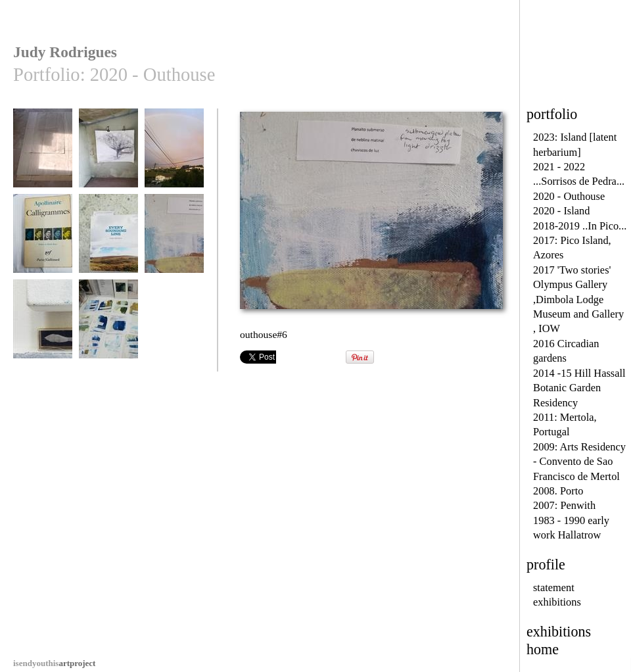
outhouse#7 (43, 325)
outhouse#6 (174, 240)
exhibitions (557, 602)
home (543, 649)
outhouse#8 (108, 325)
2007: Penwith (564, 505)
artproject (54, 663)
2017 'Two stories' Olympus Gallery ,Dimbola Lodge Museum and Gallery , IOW (578, 300)
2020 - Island (561, 211)
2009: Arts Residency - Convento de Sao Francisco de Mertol (579, 462)
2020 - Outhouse (569, 196)
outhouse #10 (108, 154)
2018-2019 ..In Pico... (580, 226)
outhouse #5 (108, 240)
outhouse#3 (174, 154)
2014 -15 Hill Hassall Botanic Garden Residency (579, 388)
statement (554, 588)
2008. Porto (558, 491)
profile (546, 564)
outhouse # (43, 154)
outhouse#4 (43, 240)
